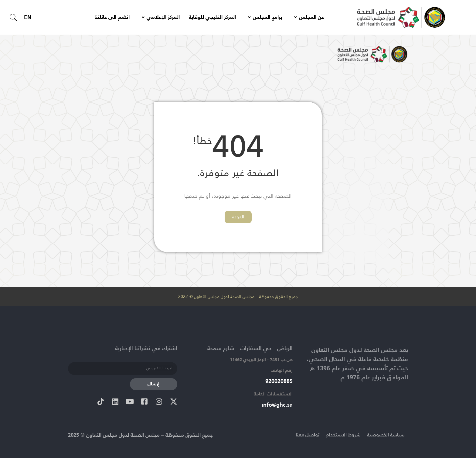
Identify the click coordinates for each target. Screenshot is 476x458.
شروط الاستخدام (339, 435)
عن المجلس (309, 17)
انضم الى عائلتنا (112, 17)
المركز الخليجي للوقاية (212, 17)
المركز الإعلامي (161, 17)
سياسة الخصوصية (384, 435)
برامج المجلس (265, 17)
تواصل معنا (302, 435)
